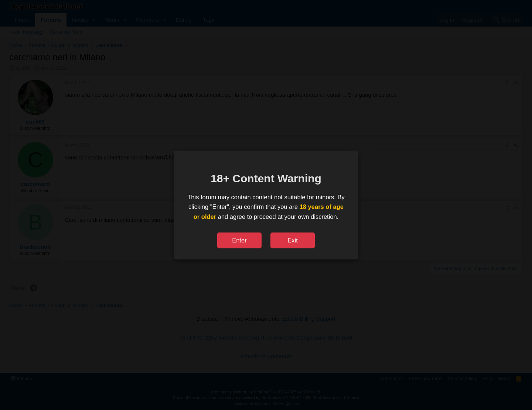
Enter (239, 240)
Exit (293, 240)
